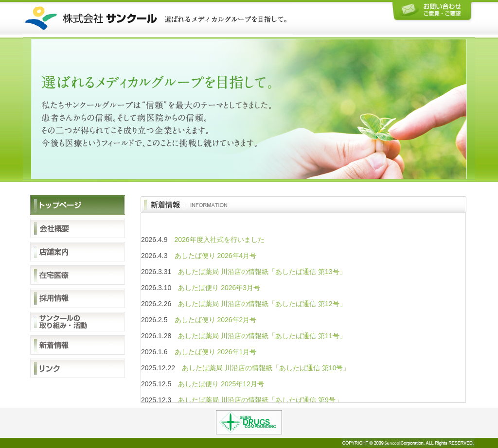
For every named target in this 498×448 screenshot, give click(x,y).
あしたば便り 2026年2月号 (216, 320)
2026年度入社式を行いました (220, 240)
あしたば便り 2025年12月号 (221, 384)
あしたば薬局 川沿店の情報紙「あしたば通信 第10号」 (266, 368)
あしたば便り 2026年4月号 (216, 256)
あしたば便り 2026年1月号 (216, 352)
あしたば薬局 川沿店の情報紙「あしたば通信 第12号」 (262, 304)
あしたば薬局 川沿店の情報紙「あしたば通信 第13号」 (262, 272)
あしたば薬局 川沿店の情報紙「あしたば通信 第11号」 (262, 336)
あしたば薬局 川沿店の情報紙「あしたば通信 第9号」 (260, 400)
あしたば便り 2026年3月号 (219, 288)
